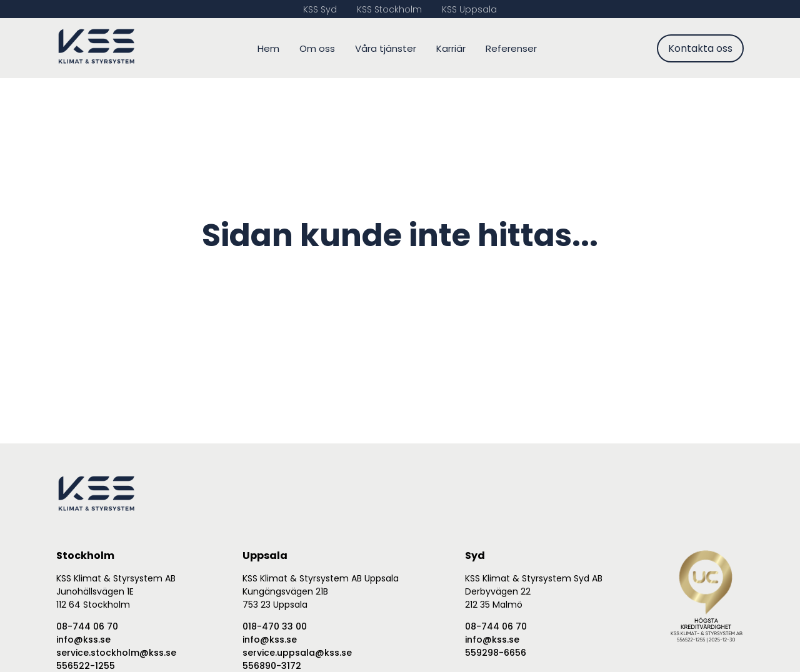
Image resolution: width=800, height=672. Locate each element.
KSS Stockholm (389, 9)
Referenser (511, 48)
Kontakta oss (700, 48)
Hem (268, 48)
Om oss (317, 48)
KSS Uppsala (469, 9)
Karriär (451, 48)
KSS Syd (320, 9)
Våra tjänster (386, 48)
